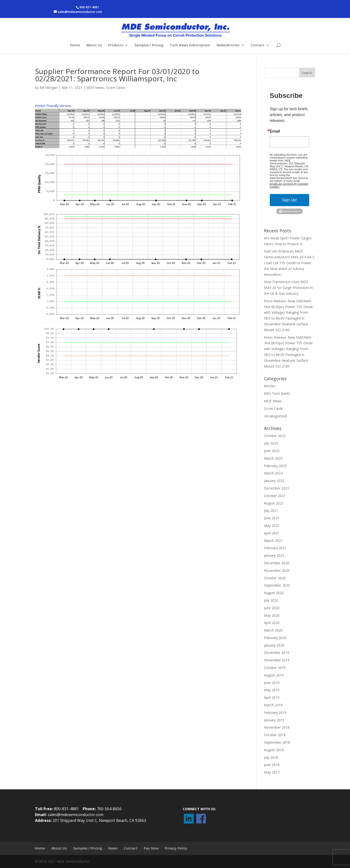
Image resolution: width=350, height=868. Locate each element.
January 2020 (274, 645)
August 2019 (274, 675)
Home (75, 45)
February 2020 (275, 638)
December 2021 (277, 488)
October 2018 (275, 735)
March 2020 (273, 630)
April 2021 (272, 533)
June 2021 (272, 518)
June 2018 (272, 765)
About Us (94, 45)
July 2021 (271, 510)
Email (275, 131)
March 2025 (273, 458)
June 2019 (272, 683)
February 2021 (275, 548)
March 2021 (273, 541)
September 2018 (277, 742)
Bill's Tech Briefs (277, 393)
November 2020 (277, 570)
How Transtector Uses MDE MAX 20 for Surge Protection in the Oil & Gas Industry (288, 288)
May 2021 (272, 526)
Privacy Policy (176, 848)
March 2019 (273, 705)
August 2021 (274, 503)
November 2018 (277, 727)
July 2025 (271, 443)
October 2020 (275, 578)
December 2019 (277, 653)
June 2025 (272, 451)
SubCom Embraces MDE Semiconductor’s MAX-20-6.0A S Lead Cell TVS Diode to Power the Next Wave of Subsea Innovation (289, 263)
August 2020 (274, 593)
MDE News (95, 88)
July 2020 (271, 600)
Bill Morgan (49, 88)
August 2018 (274, 750)
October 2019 (275, 668)
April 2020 (272, 623)
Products (116, 45)
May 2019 (272, 690)
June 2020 (272, 608)
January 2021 (274, 555)
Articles (270, 386)
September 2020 (277, 585)
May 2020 (272, 615)
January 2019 (274, 720)
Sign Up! (289, 200)
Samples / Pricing (149, 45)
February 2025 (275, 466)
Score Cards (115, 88)
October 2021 (275, 496)
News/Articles (228, 45)
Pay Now (151, 848)
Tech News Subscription (190, 45)
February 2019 (275, 712)
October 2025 (275, 436)
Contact (258, 45)
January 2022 (274, 481)
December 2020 (277, 563)
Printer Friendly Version (53, 106)
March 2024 (273, 473)
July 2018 (271, 757)
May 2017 (272, 772)
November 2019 (277, 660)
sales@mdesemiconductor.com (75, 815)
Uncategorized (275, 416)
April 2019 (272, 697)
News (113, 848)
